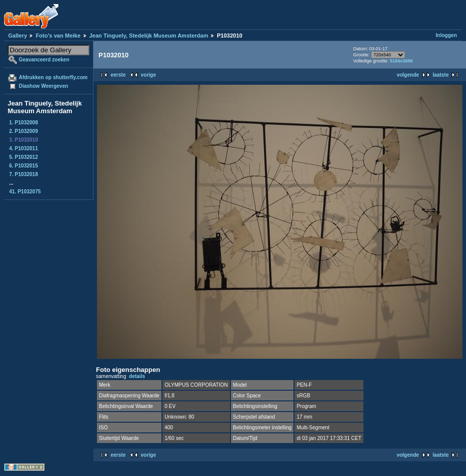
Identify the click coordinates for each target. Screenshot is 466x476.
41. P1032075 (25, 192)
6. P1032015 (24, 166)
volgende (408, 75)
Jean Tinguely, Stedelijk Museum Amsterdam (149, 36)
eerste (118, 75)
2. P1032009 (24, 131)
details (137, 376)
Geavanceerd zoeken (44, 60)
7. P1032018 (24, 174)
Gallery (18, 36)
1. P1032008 (24, 123)
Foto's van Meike (58, 36)
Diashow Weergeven (43, 86)
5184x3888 (401, 61)
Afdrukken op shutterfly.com (53, 77)
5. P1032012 (24, 157)
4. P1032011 (24, 148)
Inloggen (446, 35)
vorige (148, 75)
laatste (441, 75)
